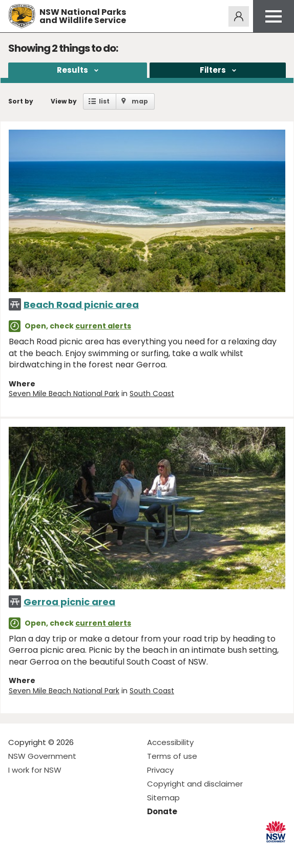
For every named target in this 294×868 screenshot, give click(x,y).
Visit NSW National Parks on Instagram (40, 852)
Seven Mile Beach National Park (64, 394)
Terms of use (172, 756)
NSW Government (42, 756)
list (104, 101)
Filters (213, 70)
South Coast (152, 394)
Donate (162, 811)
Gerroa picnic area (69, 602)
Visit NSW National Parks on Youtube (62, 852)
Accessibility (170, 742)
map (140, 101)
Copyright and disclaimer (195, 784)
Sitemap (163, 798)
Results (72, 70)
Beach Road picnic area (81, 305)
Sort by (21, 101)
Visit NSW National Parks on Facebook (18, 852)
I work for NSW (35, 770)
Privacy (160, 770)
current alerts (103, 326)
